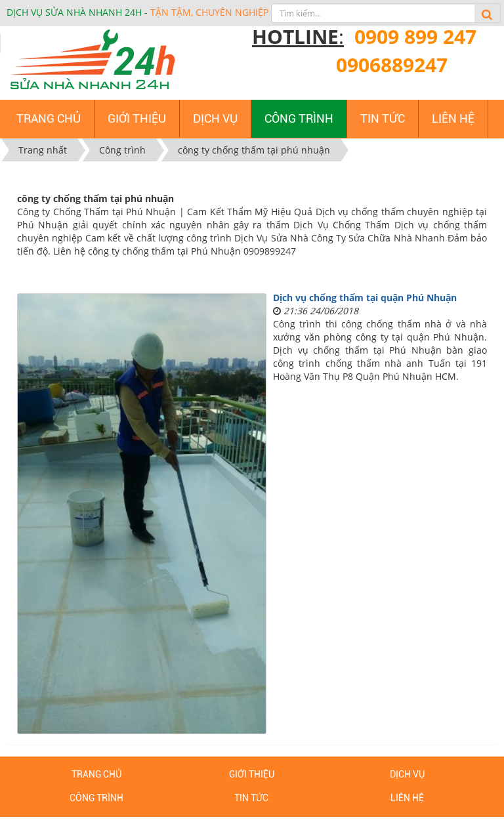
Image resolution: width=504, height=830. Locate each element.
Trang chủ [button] (49, 118)
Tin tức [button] (383, 118)
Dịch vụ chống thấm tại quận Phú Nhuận (365, 298)
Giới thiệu (252, 774)
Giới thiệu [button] (137, 118)
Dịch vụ (407, 774)
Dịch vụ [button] (215, 118)
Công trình (96, 798)
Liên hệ (407, 798)
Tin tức (251, 798)
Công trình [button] (299, 118)
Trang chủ (96, 774)
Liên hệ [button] (453, 118)
